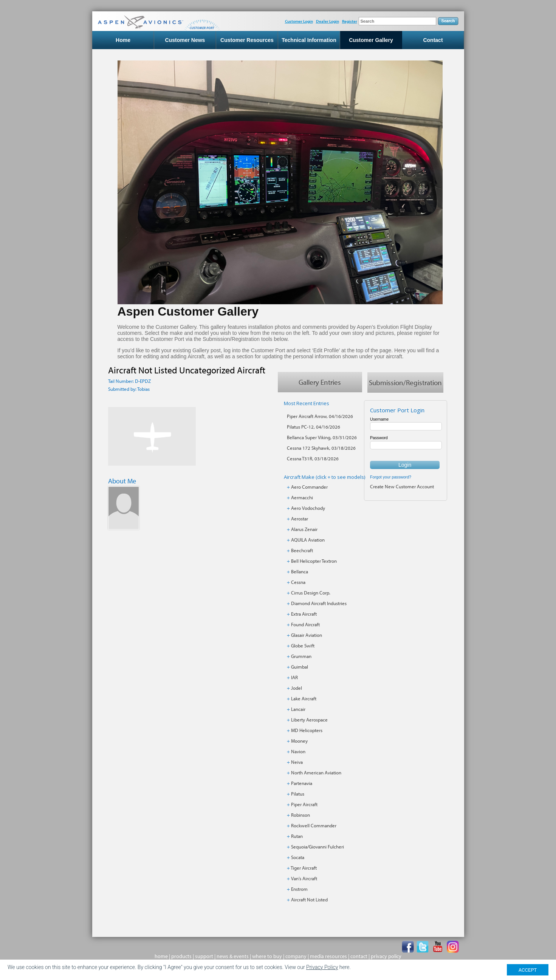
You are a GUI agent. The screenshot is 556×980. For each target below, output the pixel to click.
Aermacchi (302, 498)
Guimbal (300, 667)
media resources (328, 957)
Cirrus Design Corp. (311, 593)
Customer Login (299, 21)
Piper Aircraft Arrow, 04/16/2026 (320, 416)
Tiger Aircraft (304, 868)
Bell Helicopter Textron (314, 561)
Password (379, 438)
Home (123, 40)
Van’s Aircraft (304, 879)
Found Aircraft (305, 625)
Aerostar (300, 519)
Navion (298, 752)
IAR (294, 678)
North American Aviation (316, 773)
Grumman (301, 656)
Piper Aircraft (304, 805)
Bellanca (300, 572)
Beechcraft (302, 551)
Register (350, 21)
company (296, 957)
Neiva (297, 762)
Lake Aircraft (304, 699)
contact (359, 957)
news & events (233, 957)
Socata (298, 858)
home (161, 957)
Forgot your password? (391, 477)
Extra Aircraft (304, 614)
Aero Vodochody (308, 508)
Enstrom (299, 889)
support (204, 957)
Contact (433, 40)
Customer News (185, 40)
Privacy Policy (322, 967)
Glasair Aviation (307, 635)
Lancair (298, 709)
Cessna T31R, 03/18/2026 (313, 459)
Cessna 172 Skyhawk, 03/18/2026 (321, 448)
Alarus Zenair (304, 529)
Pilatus (298, 794)
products (181, 957)
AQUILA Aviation (308, 540)
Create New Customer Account (402, 486)
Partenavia (302, 783)
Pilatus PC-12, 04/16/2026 (314, 427)
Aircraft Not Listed (309, 900)
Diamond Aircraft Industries (319, 604)
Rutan (297, 836)
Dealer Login (328, 21)
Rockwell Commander (314, 826)
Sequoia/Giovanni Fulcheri (317, 847)
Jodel (297, 688)
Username (379, 420)
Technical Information (309, 40)
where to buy (267, 957)
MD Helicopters (307, 731)
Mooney (299, 741)
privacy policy (386, 957)
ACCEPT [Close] (528, 970)
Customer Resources (247, 40)
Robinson (300, 815)
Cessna (298, 582)
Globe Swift (303, 646)
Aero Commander (309, 487)
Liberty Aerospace (309, 720)
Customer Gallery (371, 40)
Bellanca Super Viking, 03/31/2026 (322, 438)
